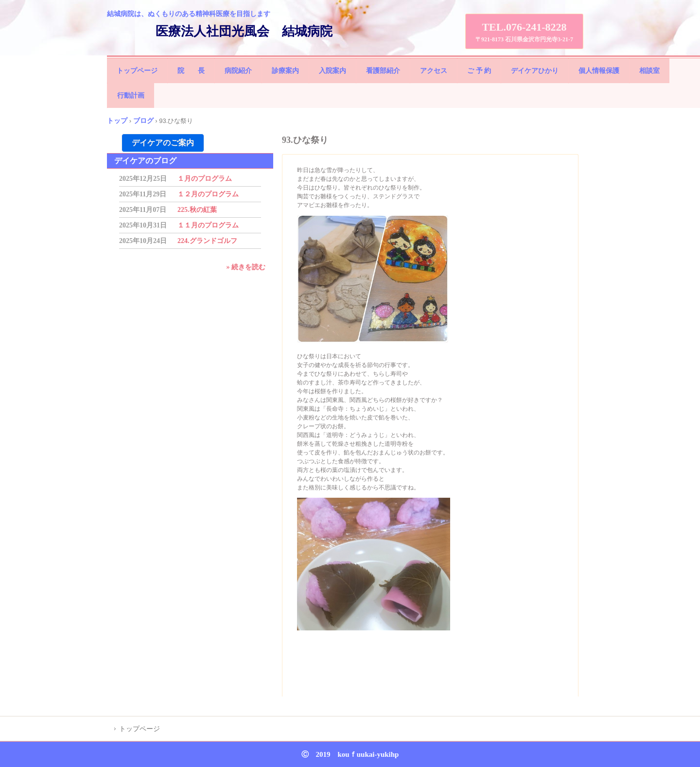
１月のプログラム (205, 179)
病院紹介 (238, 71)
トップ (117, 121)
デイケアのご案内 (163, 143)
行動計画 (131, 96)
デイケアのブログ (145, 161)
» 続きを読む (246, 267)
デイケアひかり (535, 71)
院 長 (191, 71)
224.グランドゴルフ (207, 241)
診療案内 (285, 71)
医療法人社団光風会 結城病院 (244, 31)
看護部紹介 (383, 71)
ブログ (143, 121)
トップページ (137, 71)
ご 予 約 (479, 71)
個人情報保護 (599, 71)
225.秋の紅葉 (197, 210)
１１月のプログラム (208, 225)
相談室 (649, 71)
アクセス (434, 71)
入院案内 (332, 71)
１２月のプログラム (208, 194)
